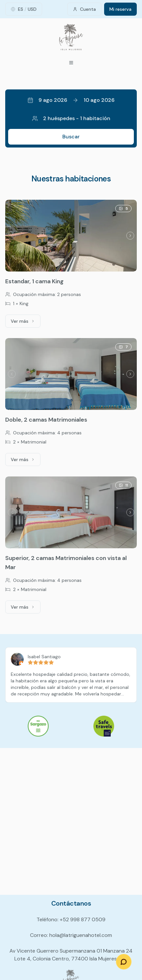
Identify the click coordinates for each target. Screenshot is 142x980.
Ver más (26, 323)
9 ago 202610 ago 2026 (71, 100)
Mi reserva (120, 9)
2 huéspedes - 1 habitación (71, 118)
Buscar (71, 137)
